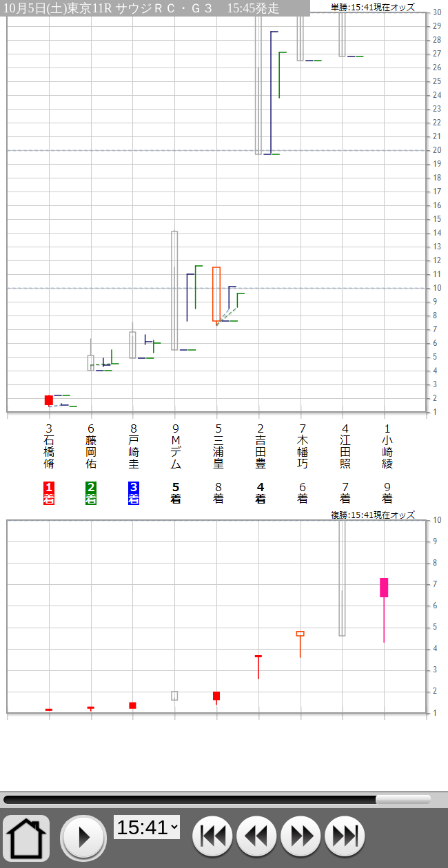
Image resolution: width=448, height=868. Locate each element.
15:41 (217, 800)
